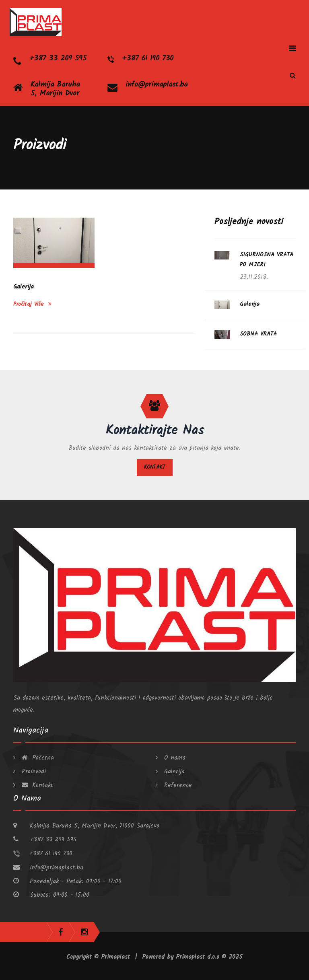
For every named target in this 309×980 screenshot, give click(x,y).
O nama (174, 758)
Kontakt (155, 467)
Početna (37, 758)
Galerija (24, 287)
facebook (61, 932)
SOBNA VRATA (258, 334)
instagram (84, 932)
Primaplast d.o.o (199, 957)
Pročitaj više (32, 304)
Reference (177, 785)
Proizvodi (33, 772)
